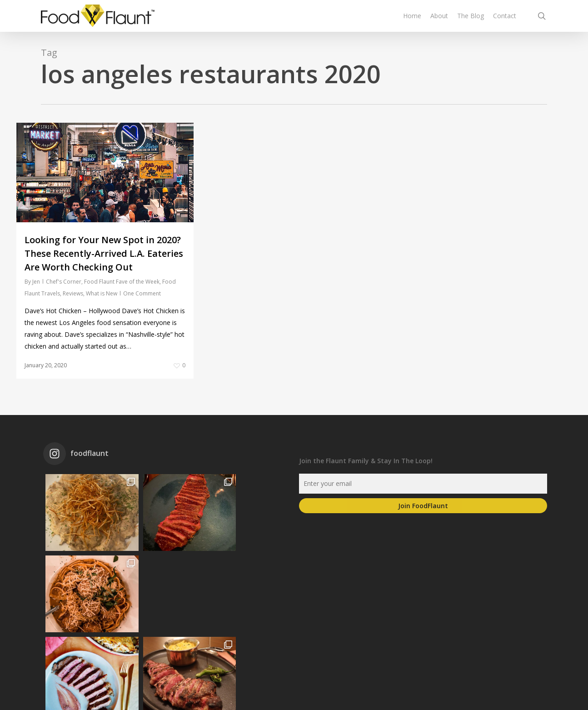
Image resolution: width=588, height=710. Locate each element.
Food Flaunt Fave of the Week (122, 282)
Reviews (73, 293)
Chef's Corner (64, 282)
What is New (102, 293)
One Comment (142, 293)
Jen (36, 282)
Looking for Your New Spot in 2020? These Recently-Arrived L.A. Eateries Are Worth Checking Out (104, 253)
